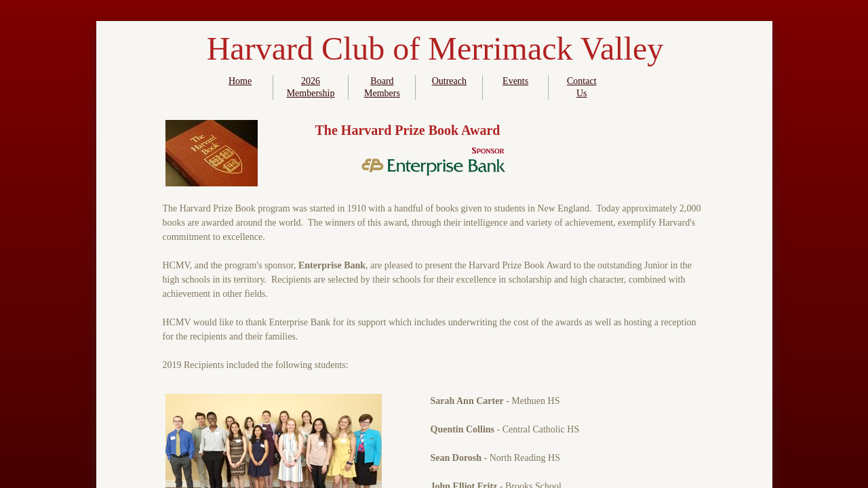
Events (515, 81)
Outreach (449, 81)
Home (240, 81)
